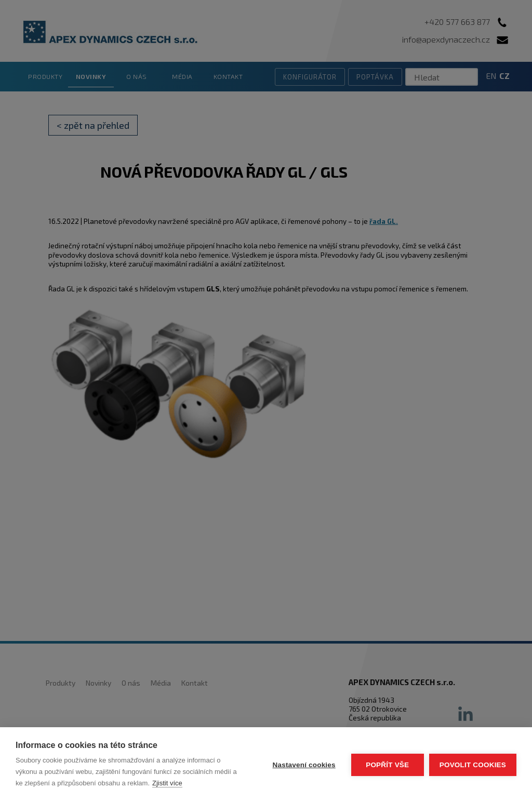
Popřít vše (387, 765)
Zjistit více (167, 783)
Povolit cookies (473, 765)
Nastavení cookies (304, 765)
